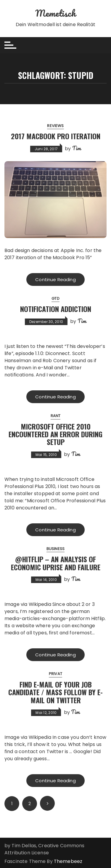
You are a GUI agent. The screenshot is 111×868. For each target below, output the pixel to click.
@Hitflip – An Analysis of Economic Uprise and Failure (56, 563)
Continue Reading (55, 279)
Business (55, 549)
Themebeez (68, 861)
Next (47, 803)
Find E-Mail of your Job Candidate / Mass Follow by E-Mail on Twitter (55, 692)
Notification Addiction (56, 309)
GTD (55, 298)
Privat (55, 674)
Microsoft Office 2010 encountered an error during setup (55, 434)
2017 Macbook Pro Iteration (56, 136)
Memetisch (55, 13)
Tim (77, 148)
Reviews (55, 126)
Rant (56, 416)
